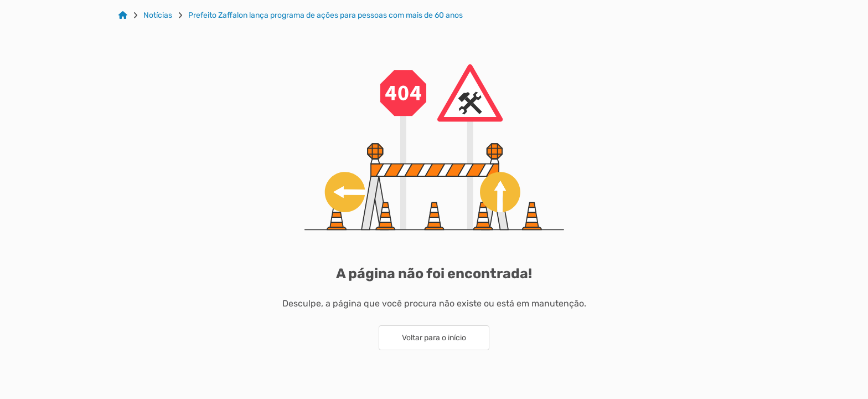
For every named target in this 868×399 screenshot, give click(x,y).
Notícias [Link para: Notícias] (158, 16)
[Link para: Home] (123, 16)
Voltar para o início (434, 338)
